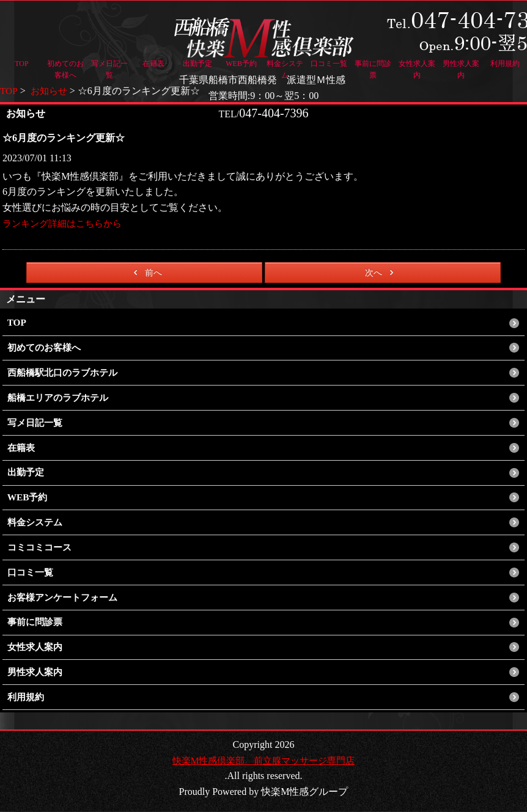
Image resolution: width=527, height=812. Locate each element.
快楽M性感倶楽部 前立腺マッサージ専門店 (263, 760)
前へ (146, 272)
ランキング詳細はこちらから (66, 223)
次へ (381, 272)
